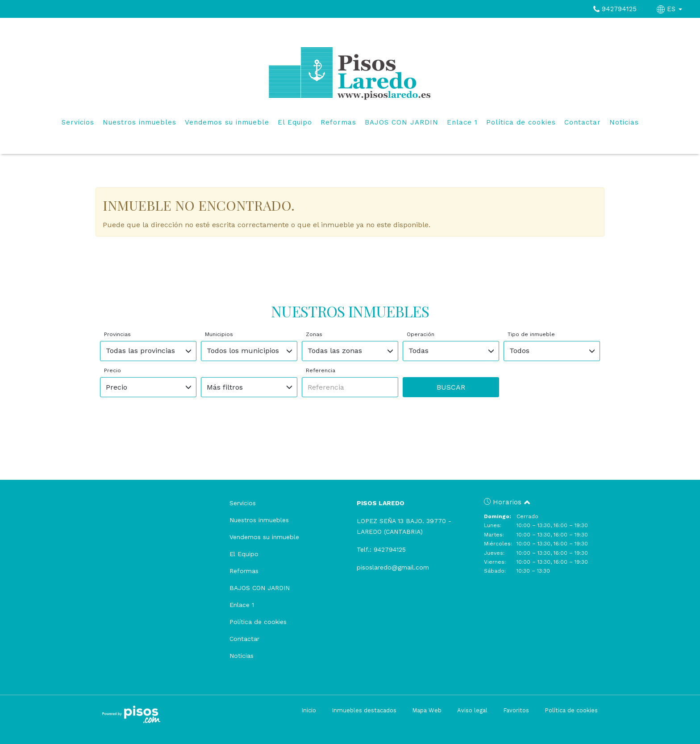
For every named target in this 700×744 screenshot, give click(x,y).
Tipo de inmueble (531, 334)
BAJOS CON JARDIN (402, 122)
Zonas (314, 334)
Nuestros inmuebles (140, 122)
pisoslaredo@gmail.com (393, 567)
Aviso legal (472, 710)
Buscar (451, 387)
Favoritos (516, 710)
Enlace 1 (462, 122)
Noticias (624, 122)
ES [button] (671, 9)
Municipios (219, 334)
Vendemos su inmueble (227, 122)
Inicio (309, 710)
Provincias (117, 334)
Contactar (583, 122)
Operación (421, 334)
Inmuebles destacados (364, 710)
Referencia (321, 370)
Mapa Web (427, 710)
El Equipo (295, 122)
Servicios (78, 122)
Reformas (338, 122)
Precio (112, 370)
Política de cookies (521, 122)
